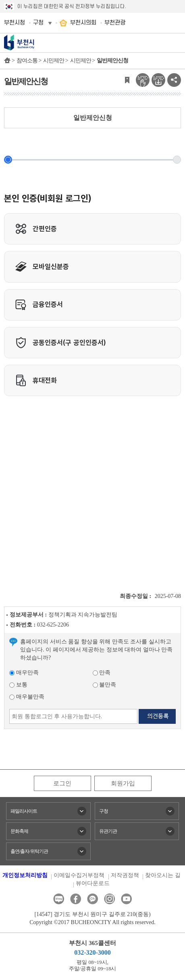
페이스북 (76, 899)
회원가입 (123, 783)
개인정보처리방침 (25, 875)
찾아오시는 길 (163, 875)
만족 (102, 673)
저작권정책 (125, 875)
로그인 (62, 783)
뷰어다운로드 (93, 883)
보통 (18, 685)
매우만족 (24, 673)
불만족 (105, 685)
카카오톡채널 (92, 899)
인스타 (109, 899)
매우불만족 (27, 697)
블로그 (59, 899)
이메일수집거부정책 (79, 875)
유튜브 (126, 899)
